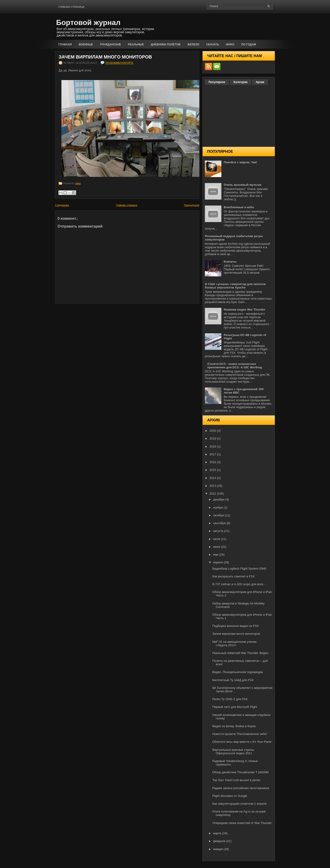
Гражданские (110, 45)
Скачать (213, 45)
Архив (260, 82)
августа (219, 531)
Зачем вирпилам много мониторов (105, 57)
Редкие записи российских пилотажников (241, 788)
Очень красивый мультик (242, 185)
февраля (220, 841)
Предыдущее (192, 205)
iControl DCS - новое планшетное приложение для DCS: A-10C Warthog (235, 366)
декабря (219, 499)
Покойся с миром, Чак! (240, 162)
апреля (219, 562)
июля (217, 539)
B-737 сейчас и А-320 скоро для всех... (239, 584)
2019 (213, 438)
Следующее (62, 205)
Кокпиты (230, 262)
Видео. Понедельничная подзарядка (238, 672)
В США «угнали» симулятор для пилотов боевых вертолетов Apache (235, 286)
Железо (193, 45)
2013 (213, 486)
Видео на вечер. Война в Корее (234, 726)
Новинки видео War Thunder (245, 310)
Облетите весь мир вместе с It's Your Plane (242, 742)
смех (78, 183)
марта (218, 833)
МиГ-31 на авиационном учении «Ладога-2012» (234, 643)
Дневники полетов (166, 45)
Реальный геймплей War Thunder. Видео (240, 653)
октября (219, 515)
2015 (213, 470)
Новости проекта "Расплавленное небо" (240, 734)
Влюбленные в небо (239, 207)
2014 (213, 478)
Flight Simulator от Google (230, 796)
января (218, 849)
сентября (220, 523)
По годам (249, 45)
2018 (213, 447)
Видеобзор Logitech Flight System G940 (239, 569)
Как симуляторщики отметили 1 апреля (239, 804)
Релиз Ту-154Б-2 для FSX (230, 699)
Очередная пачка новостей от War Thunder (242, 823)
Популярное (217, 82)
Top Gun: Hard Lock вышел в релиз (236, 780)
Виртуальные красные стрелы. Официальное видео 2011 (233, 751)
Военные (86, 45)
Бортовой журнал (88, 22)
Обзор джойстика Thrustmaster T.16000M (240, 772)
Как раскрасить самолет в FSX (233, 576)
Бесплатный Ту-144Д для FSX (233, 680)
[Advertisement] (221, 26)
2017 (213, 454)
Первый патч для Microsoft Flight (235, 707)
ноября (219, 508)
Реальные (136, 45)
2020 (213, 431)
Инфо (230, 45)
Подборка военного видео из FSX (235, 626)
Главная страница (71, 7)
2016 (213, 462)
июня (217, 547)
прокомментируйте (119, 63)
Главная (65, 45)
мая (216, 555)
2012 (213, 494)
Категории (241, 82)
